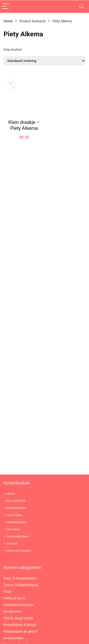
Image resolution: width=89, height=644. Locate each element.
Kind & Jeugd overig (18, 618)
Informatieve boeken (19, 605)
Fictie (8, 592)
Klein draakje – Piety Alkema (24, 125)
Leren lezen (14, 515)
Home (8, 21)
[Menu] (6, 7)
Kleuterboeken (16, 508)
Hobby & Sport (14, 598)
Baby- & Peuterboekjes (20, 578)
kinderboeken (14, 638)
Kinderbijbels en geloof (20, 631)
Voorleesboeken (17, 536)
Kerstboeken (13, 611)
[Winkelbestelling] (44, 61)
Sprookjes (13, 529)
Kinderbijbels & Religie (20, 625)
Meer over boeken (19, 551)
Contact (12, 543)
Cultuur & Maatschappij (21, 585)
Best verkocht (16, 501)
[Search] (82, 7)
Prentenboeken (17, 522)
